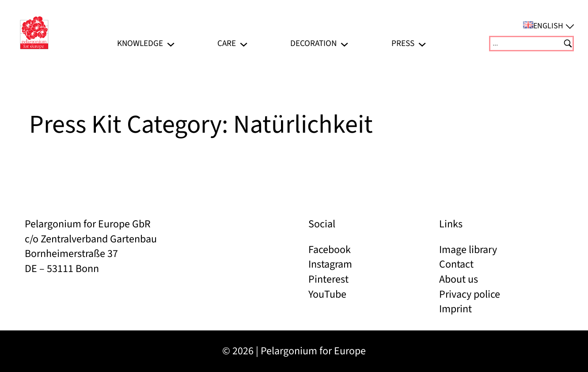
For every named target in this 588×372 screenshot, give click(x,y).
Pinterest (328, 279)
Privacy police (470, 294)
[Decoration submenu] (344, 44)
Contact (456, 264)
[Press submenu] (422, 44)
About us (459, 279)
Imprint (455, 309)
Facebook (330, 250)
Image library (468, 250)
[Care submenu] (244, 44)
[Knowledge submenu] (171, 44)
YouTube (327, 294)
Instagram (330, 264)
